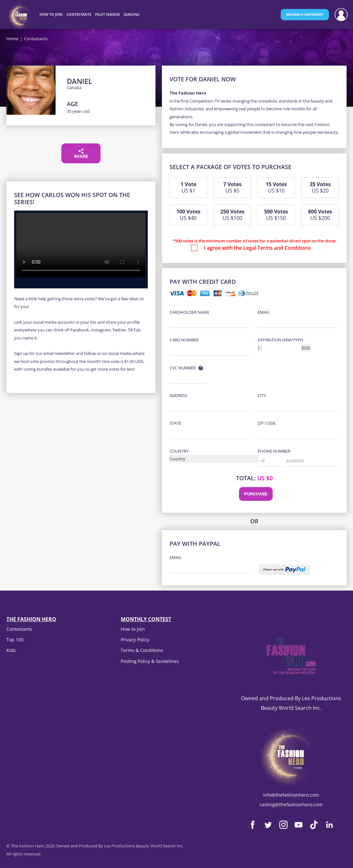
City (262, 395)
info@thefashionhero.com (291, 795)
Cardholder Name (190, 312)
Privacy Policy (135, 640)
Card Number (184, 340)
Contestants (19, 629)
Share (81, 154)
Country (179, 451)
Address (178, 395)
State (175, 423)
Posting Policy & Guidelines (150, 661)
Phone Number (274, 451)
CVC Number (183, 368)
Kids (11, 650)
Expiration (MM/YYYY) (280, 340)
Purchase (256, 494)
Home (12, 39)
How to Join (133, 629)
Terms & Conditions (142, 650)
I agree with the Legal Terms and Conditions (257, 248)
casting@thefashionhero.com (291, 805)
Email (264, 312)
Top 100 (15, 640)
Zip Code (267, 423)
